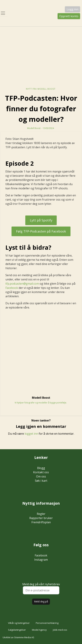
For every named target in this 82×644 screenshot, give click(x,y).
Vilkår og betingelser (19, 623)
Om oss (41, 476)
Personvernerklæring (47, 623)
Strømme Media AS (24, 637)
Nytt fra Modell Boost (41, 89)
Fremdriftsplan (41, 522)
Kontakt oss (41, 472)
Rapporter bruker (41, 518)
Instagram (41, 560)
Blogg (41, 468)
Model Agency (39, 630)
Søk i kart (41, 481)
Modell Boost (34, 128)
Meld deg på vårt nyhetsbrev (41, 588)
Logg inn (72, 9)
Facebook (12, 288)
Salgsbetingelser (17, 630)
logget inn (31, 434)
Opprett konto (69, 16)
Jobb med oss (60, 630)
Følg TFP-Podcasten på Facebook (41, 231)
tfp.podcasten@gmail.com (22, 284)
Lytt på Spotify (41, 220)
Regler (41, 514)
